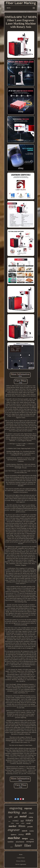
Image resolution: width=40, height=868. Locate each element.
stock (11, 847)
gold (16, 817)
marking (14, 812)
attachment (20, 842)
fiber (28, 845)
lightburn (14, 835)
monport (30, 841)
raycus (28, 808)
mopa (25, 838)
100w (12, 823)
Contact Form (21, 858)
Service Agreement (21, 864)
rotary (29, 820)
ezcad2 (29, 823)
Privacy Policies (21, 861)
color (23, 823)
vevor (17, 823)
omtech (25, 831)
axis (28, 834)
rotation (32, 831)
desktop (21, 834)
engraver (14, 830)
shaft (24, 813)
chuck (31, 813)
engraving (16, 808)
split (10, 817)
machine (14, 838)
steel (16, 821)
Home (21, 854)
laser (18, 845)
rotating (32, 839)
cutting (31, 817)
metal (23, 816)
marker (12, 826)
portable (30, 827)
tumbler (11, 842)
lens (9, 821)
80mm (22, 826)
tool (22, 821)
